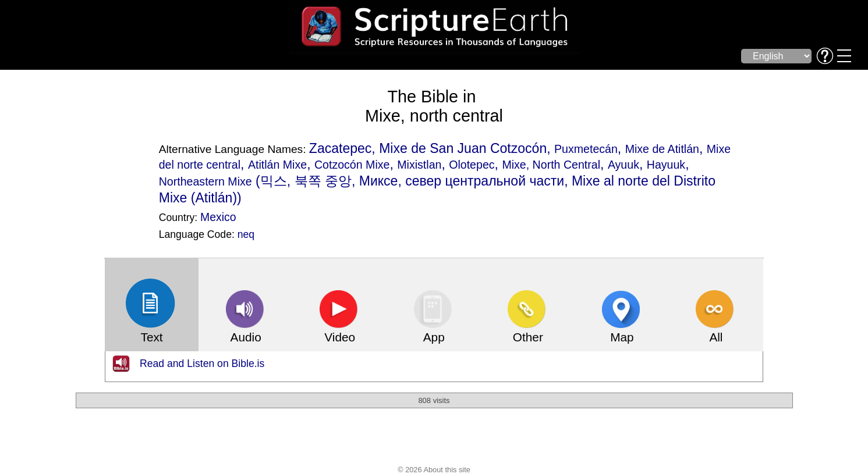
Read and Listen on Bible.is (202, 363)
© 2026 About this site (434, 470)
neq (246, 234)
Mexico (218, 217)
